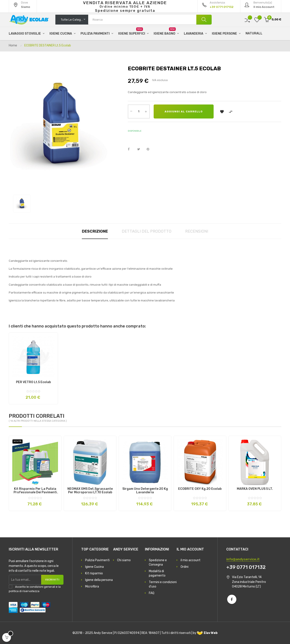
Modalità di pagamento (157, 573)
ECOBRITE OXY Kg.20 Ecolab (200, 489)
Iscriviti (52, 580)
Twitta (141, 149)
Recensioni (197, 231)
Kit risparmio (94, 573)
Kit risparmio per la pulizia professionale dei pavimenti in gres (35, 491)
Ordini (185, 567)
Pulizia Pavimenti (97, 560)
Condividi (131, 149)
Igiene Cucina (94, 567)
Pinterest (150, 149)
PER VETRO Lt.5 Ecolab (33, 382)
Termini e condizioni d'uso (163, 584)
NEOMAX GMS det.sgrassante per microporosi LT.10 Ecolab (90, 491)
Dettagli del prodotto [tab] (147, 231)
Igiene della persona (99, 580)
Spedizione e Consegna (158, 562)
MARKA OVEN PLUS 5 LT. (255, 489)
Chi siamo (124, 560)
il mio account (191, 560)
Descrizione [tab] (95, 231)
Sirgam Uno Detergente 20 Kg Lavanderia (145, 491)
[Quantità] (139, 111)
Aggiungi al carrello (184, 111)
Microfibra (92, 586)
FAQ (152, 593)
